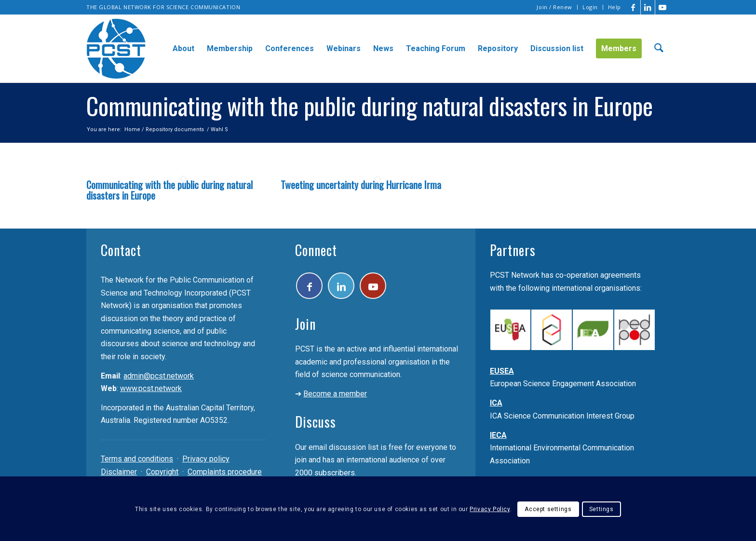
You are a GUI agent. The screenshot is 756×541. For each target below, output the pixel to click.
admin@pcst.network (159, 376)
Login (590, 7)
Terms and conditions (137, 459)
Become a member (335, 394)
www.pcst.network (151, 388)
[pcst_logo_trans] (116, 49)
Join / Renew (554, 7)
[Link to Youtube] (662, 7)
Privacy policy (206, 459)
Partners (513, 250)
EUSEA (502, 371)
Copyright (162, 472)
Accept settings (548, 509)
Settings (601, 509)
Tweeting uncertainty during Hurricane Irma (361, 185)
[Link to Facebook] (633, 7)
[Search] (659, 49)
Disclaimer (119, 472)
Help (614, 7)
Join (305, 324)
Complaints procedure (225, 472)
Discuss (316, 422)
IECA (498, 435)
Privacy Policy (490, 509)
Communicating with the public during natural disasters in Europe (169, 190)
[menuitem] (555, 7)
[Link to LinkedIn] (648, 7)
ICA (496, 403)
